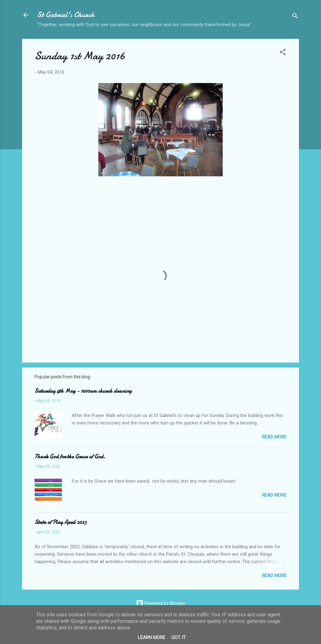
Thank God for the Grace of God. (70, 457)
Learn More (151, 637)
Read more (274, 437)
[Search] (295, 17)
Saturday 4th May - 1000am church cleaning (83, 391)
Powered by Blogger (161, 603)
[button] (283, 53)
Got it (179, 637)
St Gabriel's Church (66, 15)
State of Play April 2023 (60, 522)
